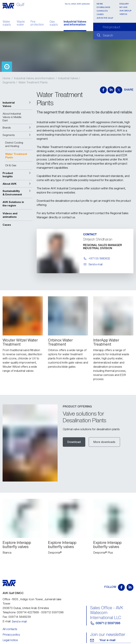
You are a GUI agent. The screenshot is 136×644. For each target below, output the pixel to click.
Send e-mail (19, 605)
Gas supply (54, 23)
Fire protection (37, 23)
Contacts (102, 11)
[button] (17, 104)
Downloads (103, 7)
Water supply (7, 23)
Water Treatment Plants (33, 82)
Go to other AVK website (77, 4)
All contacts (10, 613)
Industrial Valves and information (75, 23)
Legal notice (10, 624)
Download (74, 434)
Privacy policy (11, 619)
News (100, 4)
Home (6, 78)
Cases (100, 14)
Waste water (21, 23)
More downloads (104, 434)
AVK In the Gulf (105, 18)
